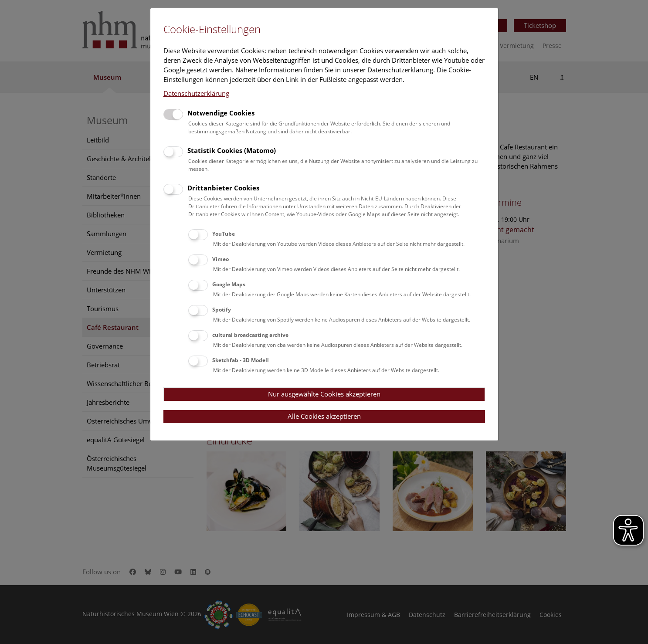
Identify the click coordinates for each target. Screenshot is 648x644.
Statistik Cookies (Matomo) (232, 150)
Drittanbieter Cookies (223, 188)
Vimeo (221, 259)
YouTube (224, 234)
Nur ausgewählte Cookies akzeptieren (324, 394)
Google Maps (229, 284)
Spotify (222, 310)
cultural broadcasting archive (250, 335)
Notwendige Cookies (221, 113)
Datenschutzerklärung (196, 93)
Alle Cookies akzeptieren (324, 416)
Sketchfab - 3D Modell (241, 360)
